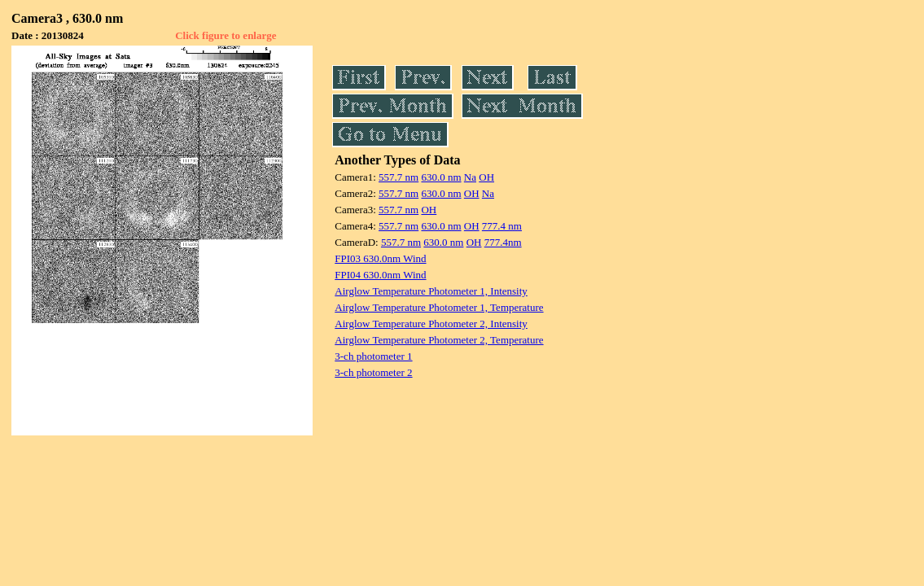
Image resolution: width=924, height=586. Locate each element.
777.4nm (503, 242)
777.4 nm (502, 226)
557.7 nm (399, 177)
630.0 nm (441, 177)
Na (470, 177)
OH (486, 177)
